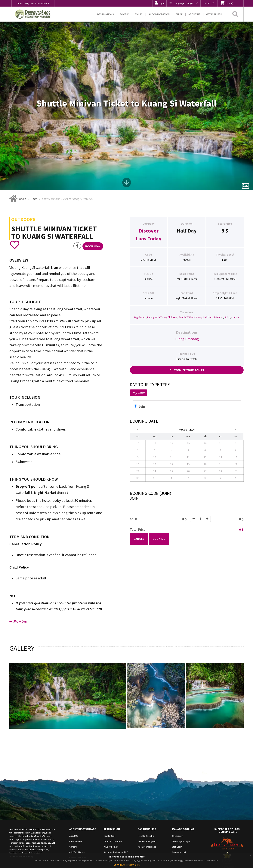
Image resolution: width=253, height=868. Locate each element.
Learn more (134, 865)
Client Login (178, 794)
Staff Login (177, 805)
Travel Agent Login (181, 800)
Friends (218, 275)
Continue (119, 865)
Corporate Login (180, 811)
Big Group (140, 275)
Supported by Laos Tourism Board (33, 3)
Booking (159, 497)
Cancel (139, 497)
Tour (34, 157)
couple (235, 275)
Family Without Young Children (196, 275)
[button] (183, 3)
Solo (227, 275)
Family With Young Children (162, 275)
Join (141, 364)
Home (23, 157)
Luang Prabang (187, 297)
